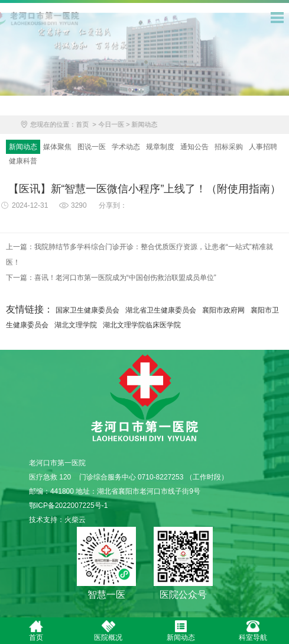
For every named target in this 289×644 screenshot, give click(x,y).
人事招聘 (263, 147)
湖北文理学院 (76, 325)
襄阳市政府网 (223, 310)
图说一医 (92, 147)
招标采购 (229, 147)
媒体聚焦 (57, 147)
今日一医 (118, 125)
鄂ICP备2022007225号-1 (68, 505)
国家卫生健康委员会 (87, 310)
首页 (89, 125)
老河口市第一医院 (144, 400)
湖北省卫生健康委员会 (161, 310)
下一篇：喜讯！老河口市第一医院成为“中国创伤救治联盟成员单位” (111, 278)
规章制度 (160, 147)
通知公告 (194, 147)
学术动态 (126, 147)
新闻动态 (151, 125)
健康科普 (23, 162)
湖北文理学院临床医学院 (142, 325)
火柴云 (75, 520)
